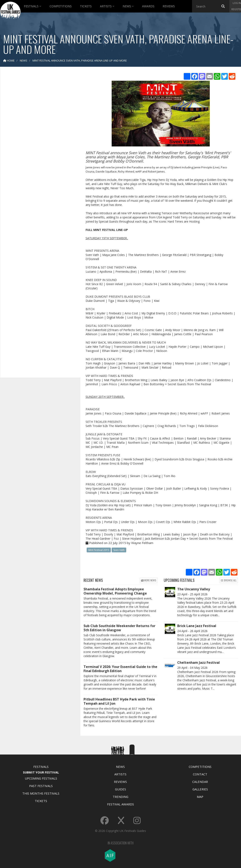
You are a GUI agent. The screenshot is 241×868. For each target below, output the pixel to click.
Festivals (33, 6)
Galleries (200, 789)
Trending (121, 797)
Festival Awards (121, 804)
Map (200, 797)
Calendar (200, 782)
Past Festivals (41, 786)
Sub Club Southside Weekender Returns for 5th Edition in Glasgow (119, 628)
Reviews (169, 6)
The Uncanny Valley (194, 589)
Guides (121, 789)
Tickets (86, 6)
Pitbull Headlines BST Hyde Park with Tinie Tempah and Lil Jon (119, 701)
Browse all (229, 580)
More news (149, 580)
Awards (148, 6)
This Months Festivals (41, 793)
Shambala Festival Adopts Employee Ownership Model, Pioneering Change (115, 591)
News (128, 6)
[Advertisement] (37, 136)
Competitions (61, 6)
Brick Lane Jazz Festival (197, 626)
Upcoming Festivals (41, 778)
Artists (107, 6)
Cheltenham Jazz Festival (199, 663)
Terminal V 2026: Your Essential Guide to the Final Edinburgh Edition (120, 669)
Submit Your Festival (41, 772)
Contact (200, 774)
